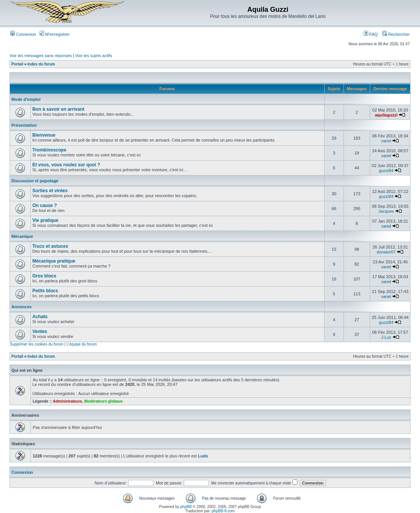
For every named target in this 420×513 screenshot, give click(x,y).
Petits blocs (45, 291)
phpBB (186, 507)
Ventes (40, 331)
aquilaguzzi (386, 115)
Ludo (203, 456)
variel (386, 141)
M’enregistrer (55, 34)
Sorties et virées (50, 191)
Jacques (386, 211)
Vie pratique (45, 220)
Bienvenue (44, 135)
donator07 (386, 252)
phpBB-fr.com (224, 511)
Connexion (23, 34)
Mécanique (22, 236)
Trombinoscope (49, 150)
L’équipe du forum (82, 344)
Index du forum (41, 64)
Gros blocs (44, 276)
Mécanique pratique (54, 261)
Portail (17, 64)
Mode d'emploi (26, 99)
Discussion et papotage (35, 181)
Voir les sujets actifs (94, 56)
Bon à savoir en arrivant (58, 109)
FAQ (371, 34)
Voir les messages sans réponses (41, 56)
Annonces (21, 307)
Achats (40, 317)
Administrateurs (68, 401)
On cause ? (45, 206)
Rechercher (396, 34)
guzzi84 (386, 170)
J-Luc (386, 337)
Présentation (24, 125)
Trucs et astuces (50, 246)
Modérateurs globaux (103, 401)
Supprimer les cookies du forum (37, 344)
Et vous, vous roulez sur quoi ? (66, 165)
